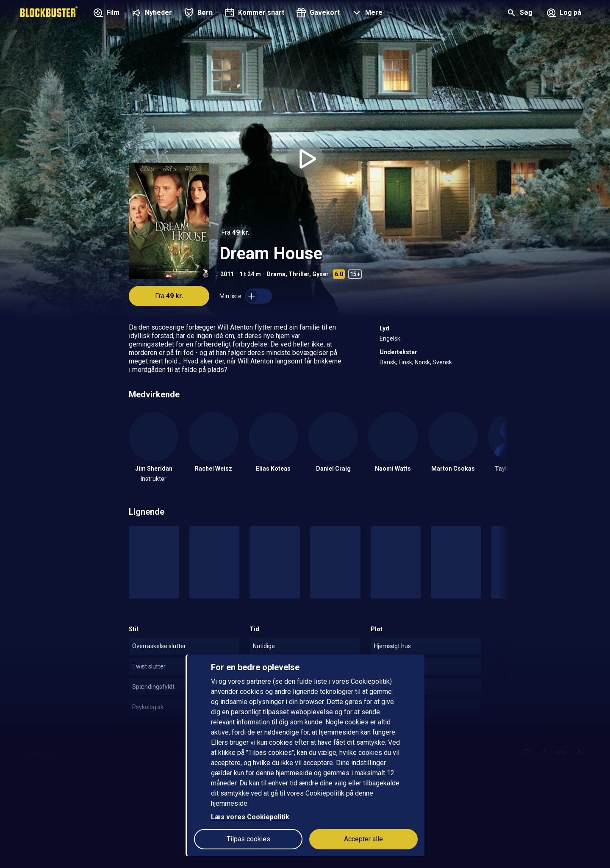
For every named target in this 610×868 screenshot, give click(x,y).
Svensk (442, 362)
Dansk (388, 362)
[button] (366, 14)
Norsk (422, 362)
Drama (276, 274)
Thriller (299, 274)
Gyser (320, 274)
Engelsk (390, 338)
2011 (227, 274)
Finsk (405, 362)
